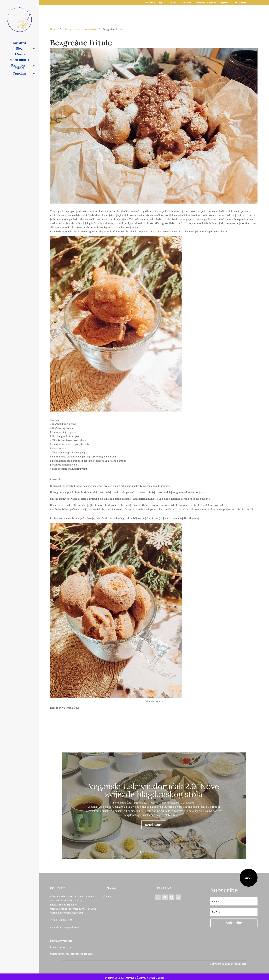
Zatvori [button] (160, 978)
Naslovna (150, 3)
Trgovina (224, 3)
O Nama (173, 3)
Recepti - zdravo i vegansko (165, 803)
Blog (160, 3)
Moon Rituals (186, 3)
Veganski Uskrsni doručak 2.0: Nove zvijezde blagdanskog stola (154, 790)
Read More (154, 825)
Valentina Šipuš (124, 803)
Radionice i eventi (204, 3)
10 (167, 852)
